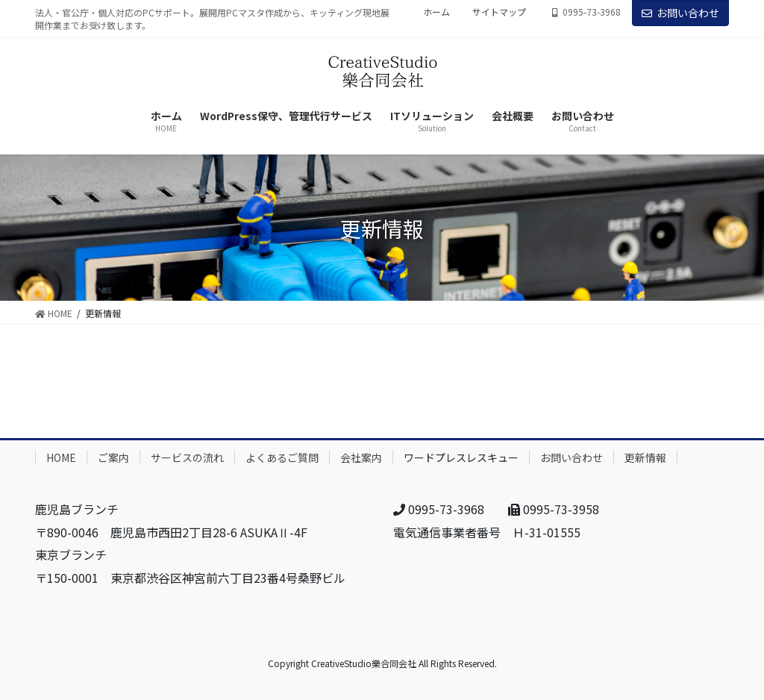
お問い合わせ (680, 13)
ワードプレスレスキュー (461, 457)
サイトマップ (499, 12)
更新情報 (645, 457)
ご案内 (113, 457)
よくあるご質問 (282, 457)
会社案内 (361, 457)
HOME (61, 457)
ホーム (436, 12)
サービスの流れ (187, 457)
